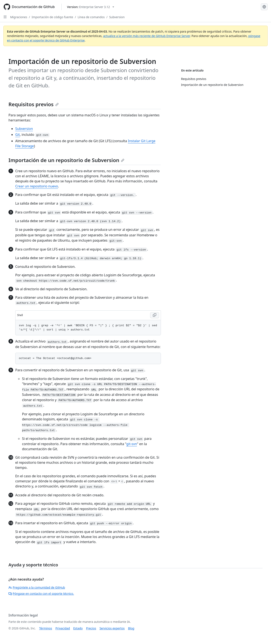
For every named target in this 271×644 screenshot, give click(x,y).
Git (18, 135)
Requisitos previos (34, 104)
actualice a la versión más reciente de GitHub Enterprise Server (147, 36)
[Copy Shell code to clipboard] (155, 315)
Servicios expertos (112, 628)
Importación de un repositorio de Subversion (66, 160)
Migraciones (19, 17)
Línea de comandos (91, 17)
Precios (91, 628)
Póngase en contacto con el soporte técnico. (41, 594)
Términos (46, 628)
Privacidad (63, 628)
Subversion (117, 17)
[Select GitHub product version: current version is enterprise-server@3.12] (91, 7)
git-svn (131, 444)
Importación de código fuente (53, 17)
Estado (78, 628)
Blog (131, 628)
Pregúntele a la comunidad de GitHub (37, 587)
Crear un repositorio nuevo (37, 186)
